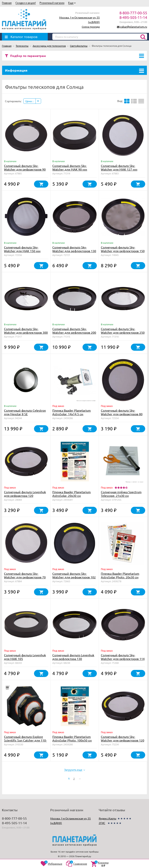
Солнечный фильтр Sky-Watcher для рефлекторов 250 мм (123, 332)
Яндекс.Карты (108, 818)
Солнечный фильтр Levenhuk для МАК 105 (25, 657)
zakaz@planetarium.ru (134, 27)
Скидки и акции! (26, 3)
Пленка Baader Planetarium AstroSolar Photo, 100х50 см (72, 738)
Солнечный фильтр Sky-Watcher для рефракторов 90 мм (25, 169)
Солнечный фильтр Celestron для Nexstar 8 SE (25, 412)
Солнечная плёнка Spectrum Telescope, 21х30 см (121, 494)
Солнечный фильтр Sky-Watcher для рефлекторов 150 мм (123, 251)
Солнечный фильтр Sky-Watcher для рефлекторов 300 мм (26, 332)
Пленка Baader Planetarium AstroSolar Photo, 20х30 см (120, 575)
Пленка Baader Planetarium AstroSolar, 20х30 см (72, 494)
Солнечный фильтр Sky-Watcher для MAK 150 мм (22, 249)
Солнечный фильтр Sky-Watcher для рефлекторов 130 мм (74, 251)
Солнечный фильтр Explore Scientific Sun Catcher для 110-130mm (25, 740)
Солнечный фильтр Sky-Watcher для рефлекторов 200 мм (74, 332)
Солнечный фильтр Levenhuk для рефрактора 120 (25, 494)
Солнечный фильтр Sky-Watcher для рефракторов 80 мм (122, 414)
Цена (30, 101)
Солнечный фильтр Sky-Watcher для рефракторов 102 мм (74, 577)
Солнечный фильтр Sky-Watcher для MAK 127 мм (119, 167)
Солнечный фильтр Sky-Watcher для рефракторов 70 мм (25, 577)
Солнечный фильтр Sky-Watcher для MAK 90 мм (70, 167)
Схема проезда (91, 27)
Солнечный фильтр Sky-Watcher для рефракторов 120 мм (123, 740)
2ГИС (102, 823)
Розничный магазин (52, 3)
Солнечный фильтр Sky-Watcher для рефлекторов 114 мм (123, 659)
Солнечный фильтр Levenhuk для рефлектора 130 (73, 657)
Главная (7, 3)
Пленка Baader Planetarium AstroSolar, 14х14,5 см (72, 412)
